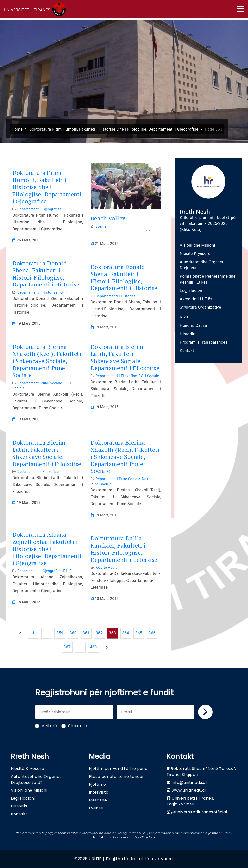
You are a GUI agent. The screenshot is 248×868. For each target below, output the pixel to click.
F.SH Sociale (149, 376)
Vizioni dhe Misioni (197, 245)
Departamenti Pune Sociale (40, 383)
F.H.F (63, 292)
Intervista (99, 792)
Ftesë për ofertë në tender (116, 776)
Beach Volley (108, 218)
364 (126, 633)
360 (73, 633)
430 (93, 647)
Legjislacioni (23, 798)
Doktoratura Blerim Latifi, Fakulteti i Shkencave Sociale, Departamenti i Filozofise (125, 357)
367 (67, 647)
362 (99, 633)
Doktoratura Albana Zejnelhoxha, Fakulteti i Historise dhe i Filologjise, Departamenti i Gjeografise (47, 549)
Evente (101, 226)
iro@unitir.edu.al (142, 837)
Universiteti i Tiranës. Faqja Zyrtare (190, 801)
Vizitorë (46, 726)
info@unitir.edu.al (189, 782)
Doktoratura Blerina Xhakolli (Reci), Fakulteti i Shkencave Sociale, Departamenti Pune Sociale (47, 361)
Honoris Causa (194, 325)
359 (60, 633)
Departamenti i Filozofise (116, 376)
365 (139, 633)
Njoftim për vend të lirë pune (118, 769)
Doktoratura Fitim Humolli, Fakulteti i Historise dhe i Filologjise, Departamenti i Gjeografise (47, 187)
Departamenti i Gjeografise (39, 209)
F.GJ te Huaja (106, 568)
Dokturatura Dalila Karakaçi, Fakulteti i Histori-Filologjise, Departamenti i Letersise (124, 549)
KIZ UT (186, 317)
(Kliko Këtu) (191, 229)
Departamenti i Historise (38, 292)
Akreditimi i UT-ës (196, 299)
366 (152, 633)
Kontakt (187, 351)
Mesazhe (98, 800)
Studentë (74, 726)
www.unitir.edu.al (189, 790)
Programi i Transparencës (204, 342)
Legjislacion (191, 291)
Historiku (188, 334)
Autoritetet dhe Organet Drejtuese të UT (36, 779)
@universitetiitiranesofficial (199, 812)
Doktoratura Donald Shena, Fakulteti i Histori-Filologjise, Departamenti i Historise (46, 274)
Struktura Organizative (201, 307)
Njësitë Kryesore (195, 254)
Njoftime (97, 784)
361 (86, 633)
